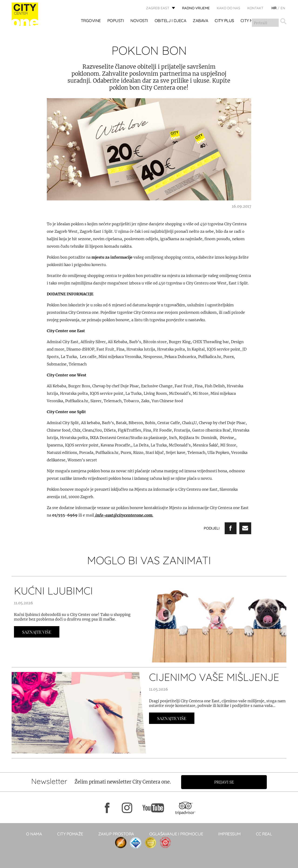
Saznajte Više (37, 632)
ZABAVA (201, 21)
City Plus (225, 21)
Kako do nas (229, 8)
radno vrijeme (196, 8)
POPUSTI (116, 21)
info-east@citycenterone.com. (124, 515)
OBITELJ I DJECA (171, 21)
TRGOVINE (91, 21)
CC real (264, 834)
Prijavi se (225, 782)
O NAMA (34, 834)
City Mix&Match (257, 21)
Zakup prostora (116, 834)
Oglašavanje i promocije (176, 834)
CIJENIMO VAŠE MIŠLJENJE (214, 677)
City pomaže (70, 834)
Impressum (229, 834)
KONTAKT (255, 8)
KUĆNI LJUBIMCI (53, 591)
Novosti (139, 21)
